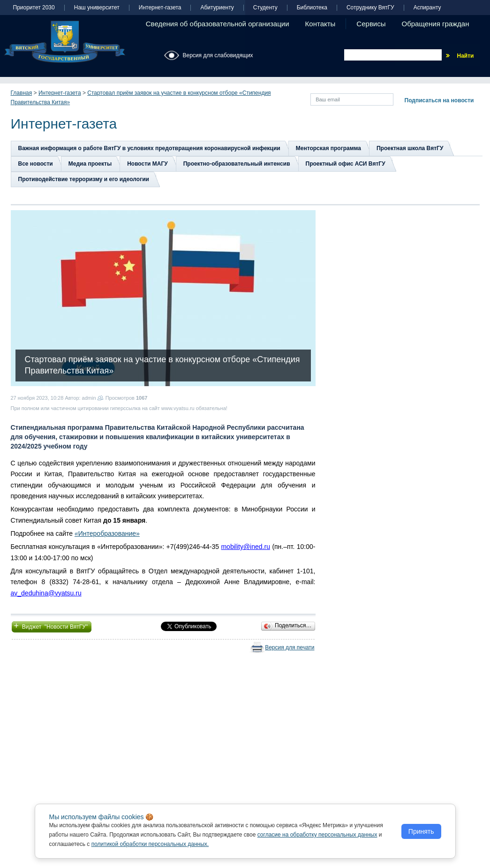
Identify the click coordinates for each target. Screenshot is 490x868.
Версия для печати (290, 647)
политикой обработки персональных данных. (150, 844)
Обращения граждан (436, 24)
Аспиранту (427, 8)
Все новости (36, 164)
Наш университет (97, 8)
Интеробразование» (109, 533)
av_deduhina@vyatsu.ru (46, 593)
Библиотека (312, 8)
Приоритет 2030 (34, 8)
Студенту (265, 8)
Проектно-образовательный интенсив (237, 164)
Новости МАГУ (147, 164)
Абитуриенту (217, 8)
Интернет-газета (160, 8)
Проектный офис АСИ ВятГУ (346, 164)
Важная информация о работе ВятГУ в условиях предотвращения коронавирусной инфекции (149, 148)
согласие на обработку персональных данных (317, 835)
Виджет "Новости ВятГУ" (52, 626)
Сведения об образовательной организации (218, 24)
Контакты (320, 24)
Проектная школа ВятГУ (410, 148)
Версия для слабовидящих (218, 55)
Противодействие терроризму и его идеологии (84, 179)
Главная (22, 93)
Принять (421, 831)
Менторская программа (328, 148)
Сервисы (371, 24)
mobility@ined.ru (245, 547)
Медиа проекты (90, 164)
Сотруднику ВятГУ (370, 8)
